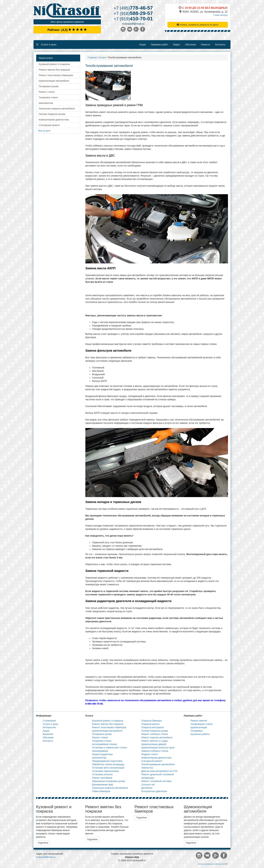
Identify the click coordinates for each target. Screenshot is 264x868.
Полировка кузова (49, 86)
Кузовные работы (200, 734)
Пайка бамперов (101, 791)
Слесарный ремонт (49, 125)
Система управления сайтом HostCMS (213, 864)
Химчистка (147, 768)
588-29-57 (133, 13)
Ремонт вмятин (199, 721)
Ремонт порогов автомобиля (157, 737)
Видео (177, 45)
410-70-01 (133, 19)
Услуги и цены (49, 45)
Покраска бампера (151, 721)
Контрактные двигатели (154, 791)
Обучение (190, 45)
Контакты (220, 45)
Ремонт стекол (47, 92)
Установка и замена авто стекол (110, 748)
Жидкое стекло (150, 754)
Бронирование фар (103, 785)
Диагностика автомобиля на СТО (159, 771)
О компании (49, 721)
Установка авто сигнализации (108, 768)
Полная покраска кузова (52, 114)
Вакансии (48, 734)
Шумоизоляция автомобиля (54, 81)
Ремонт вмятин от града (154, 741)
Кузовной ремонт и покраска (54, 64)
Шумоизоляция (199, 727)
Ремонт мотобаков (102, 778)
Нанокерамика (100, 751)
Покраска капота (150, 724)
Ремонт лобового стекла (155, 734)
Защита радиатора (102, 754)
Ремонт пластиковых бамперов (56, 75)
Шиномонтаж (46, 103)
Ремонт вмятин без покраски (54, 70)
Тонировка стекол (48, 97)
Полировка (197, 731)
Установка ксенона (102, 774)
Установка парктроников (105, 771)
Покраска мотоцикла (153, 727)
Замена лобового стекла (155, 751)
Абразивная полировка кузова (109, 781)
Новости (205, 45)
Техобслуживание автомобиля (158, 764)
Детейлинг (147, 788)
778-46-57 (133, 8)
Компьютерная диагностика (54, 120)
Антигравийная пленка (105, 744)
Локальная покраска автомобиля (57, 109)
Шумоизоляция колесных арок (158, 748)
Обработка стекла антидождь (108, 764)
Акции (143, 45)
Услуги (102, 57)
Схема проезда (220, 15)
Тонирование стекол (202, 724)
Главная (92, 57)
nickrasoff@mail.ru (133, 24)
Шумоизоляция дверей (154, 744)
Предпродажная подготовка (107, 761)
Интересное (49, 727)
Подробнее (43, 843)
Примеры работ (159, 45)
